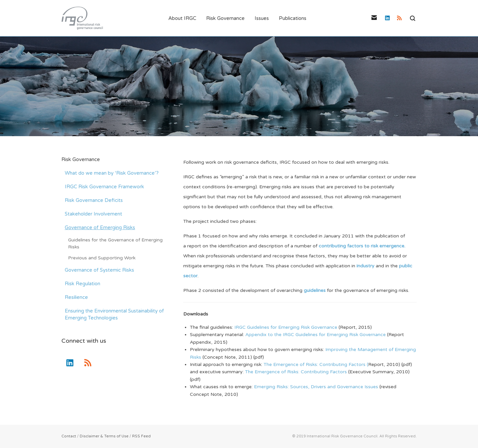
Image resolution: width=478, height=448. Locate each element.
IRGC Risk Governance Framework (104, 187)
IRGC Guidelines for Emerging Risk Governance (286, 327)
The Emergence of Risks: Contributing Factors (297, 372)
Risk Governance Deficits (94, 200)
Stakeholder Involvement (93, 214)
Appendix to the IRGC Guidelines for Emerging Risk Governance (316, 335)
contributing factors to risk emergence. (362, 246)
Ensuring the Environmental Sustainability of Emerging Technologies (114, 314)
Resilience (76, 297)
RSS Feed (141, 436)
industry (366, 266)
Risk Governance (81, 159)
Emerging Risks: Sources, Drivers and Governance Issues (316, 387)
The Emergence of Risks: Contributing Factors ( (316, 364)
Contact (69, 436)
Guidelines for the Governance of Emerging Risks (115, 243)
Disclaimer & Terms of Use (104, 436)
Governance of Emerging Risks (100, 227)
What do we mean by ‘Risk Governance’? (112, 173)
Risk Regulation (82, 284)
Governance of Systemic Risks (99, 270)
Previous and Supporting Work (102, 258)
